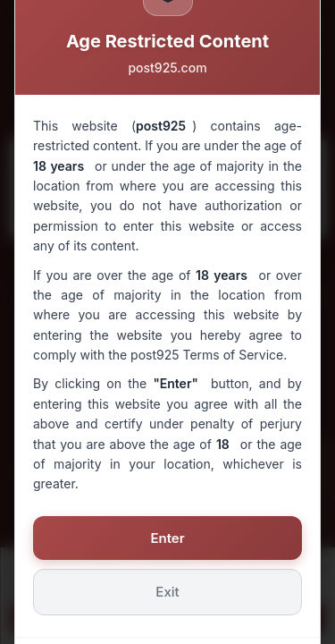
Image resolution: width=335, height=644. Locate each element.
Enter (167, 538)
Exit (167, 592)
